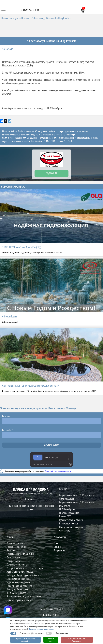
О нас (56, 543)
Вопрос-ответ (60, 550)
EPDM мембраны (67, 509)
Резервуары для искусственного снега (25, 568)
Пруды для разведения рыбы (20, 554)
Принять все (51, 640)
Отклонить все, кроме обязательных (77, 640)
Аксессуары (65, 530)
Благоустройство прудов (18, 589)
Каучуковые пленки (68, 523)
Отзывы (57, 547)
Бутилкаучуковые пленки (71, 520)
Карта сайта (31, 499)
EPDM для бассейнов (69, 513)
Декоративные (14, 561)
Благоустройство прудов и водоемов (24, 575)
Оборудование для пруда (71, 527)
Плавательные (14, 557)
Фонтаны (11, 550)
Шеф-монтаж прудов (16, 593)
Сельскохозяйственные (18, 564)
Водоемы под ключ (16, 543)
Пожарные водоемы (16, 547)
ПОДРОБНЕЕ (52, 173)
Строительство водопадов (19, 579)
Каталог (63, 489)
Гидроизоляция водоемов (19, 582)
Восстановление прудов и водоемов (24, 596)
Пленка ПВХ (65, 516)
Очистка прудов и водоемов (20, 600)
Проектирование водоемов (19, 586)
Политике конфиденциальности (41, 629)
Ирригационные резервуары (20, 572)
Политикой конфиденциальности (58, 471)
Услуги (10, 537)
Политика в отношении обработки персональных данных (31, 507)
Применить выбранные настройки (25, 640)
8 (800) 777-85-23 (30, 10)
